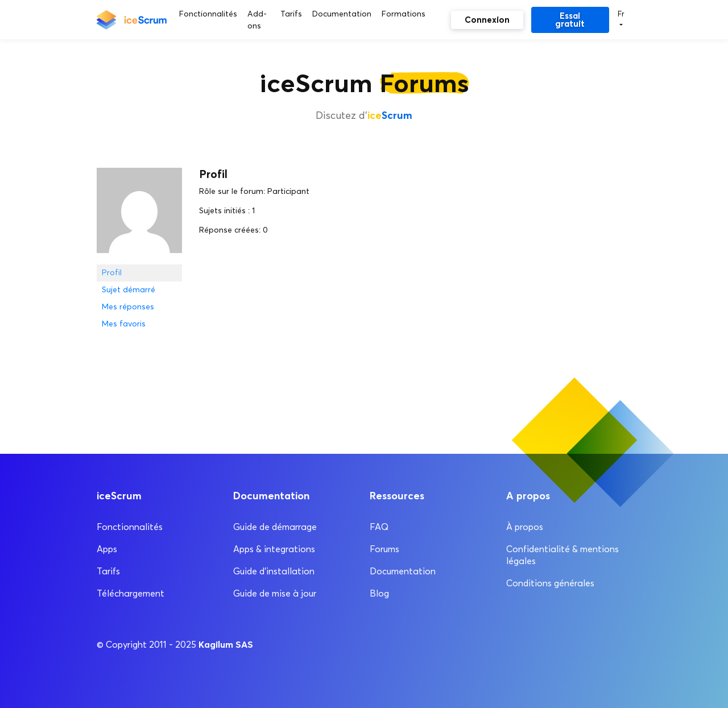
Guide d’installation (274, 571)
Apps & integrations (274, 549)
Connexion (487, 20)
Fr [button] (621, 14)
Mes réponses (128, 307)
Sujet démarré (129, 290)
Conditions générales (550, 583)
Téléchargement (131, 593)
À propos (525, 527)
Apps (107, 549)
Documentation (403, 571)
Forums (384, 549)
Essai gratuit (570, 20)
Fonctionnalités (130, 527)
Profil (112, 273)
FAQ (379, 527)
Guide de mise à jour (275, 593)
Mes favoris (124, 324)
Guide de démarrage (275, 527)
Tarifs (108, 571)
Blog (379, 593)
